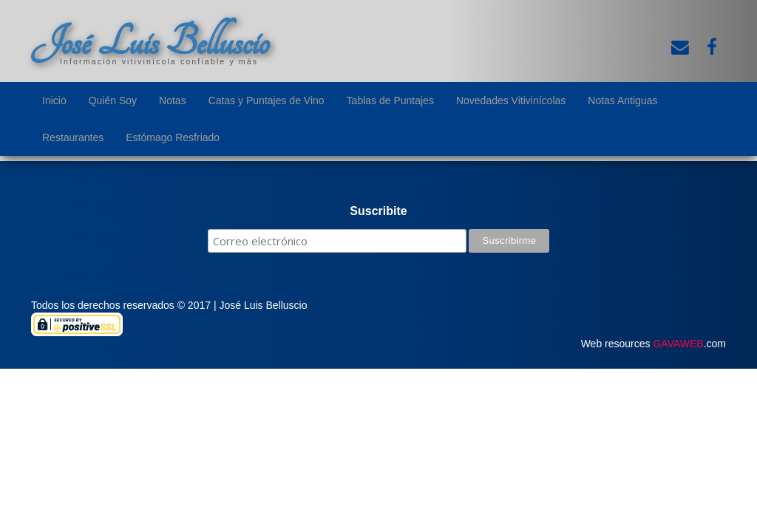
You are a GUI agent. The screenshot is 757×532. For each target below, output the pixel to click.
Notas (173, 100)
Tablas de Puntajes (390, 100)
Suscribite (378, 211)
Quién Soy (113, 100)
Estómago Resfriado (173, 137)
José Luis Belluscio (150, 42)
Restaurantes (73, 137)
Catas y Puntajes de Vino (267, 100)
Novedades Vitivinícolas (511, 100)
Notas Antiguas (622, 100)
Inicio (54, 100)
